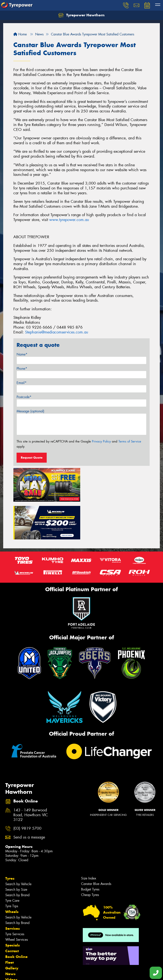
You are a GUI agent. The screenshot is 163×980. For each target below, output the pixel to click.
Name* (22, 354)
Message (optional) (30, 411)
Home (20, 34)
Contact (12, 913)
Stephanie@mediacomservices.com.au (57, 332)
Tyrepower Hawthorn (81, 15)
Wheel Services (17, 901)
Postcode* (24, 397)
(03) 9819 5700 (27, 790)
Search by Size (16, 851)
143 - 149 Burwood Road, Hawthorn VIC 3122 (31, 777)
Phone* (22, 369)
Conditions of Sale (56, 973)
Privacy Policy (101, 441)
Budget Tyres (90, 851)
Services (13, 890)
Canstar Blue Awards (96, 846)
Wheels (12, 874)
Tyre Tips (12, 868)
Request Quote (32, 458)
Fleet (10, 924)
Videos (11, 941)
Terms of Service (130, 441)
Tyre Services (15, 896)
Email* (22, 383)
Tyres (10, 840)
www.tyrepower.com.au (69, 220)
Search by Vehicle (18, 846)
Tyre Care (12, 862)
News (10, 936)
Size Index (89, 840)
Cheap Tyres (90, 857)
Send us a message (29, 799)
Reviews (13, 947)
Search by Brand (17, 857)
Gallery (12, 930)
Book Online (16, 918)
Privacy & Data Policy (30, 973)
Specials (13, 907)
